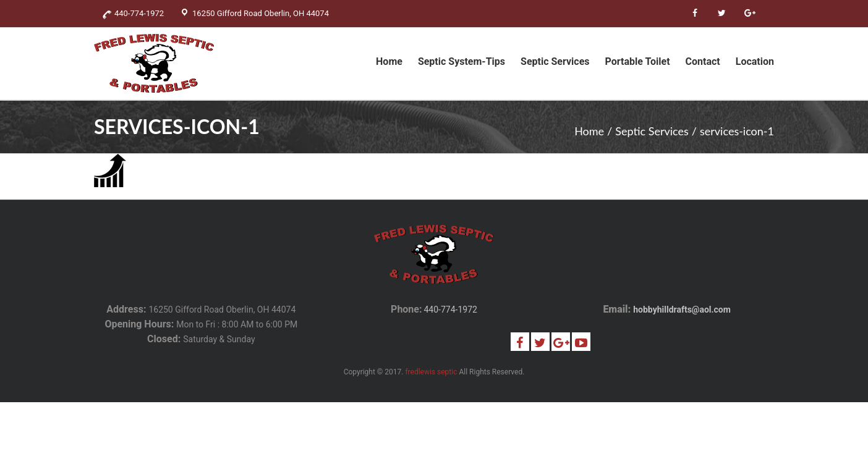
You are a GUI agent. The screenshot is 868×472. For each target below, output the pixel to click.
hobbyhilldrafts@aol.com (682, 310)
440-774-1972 (450, 310)
